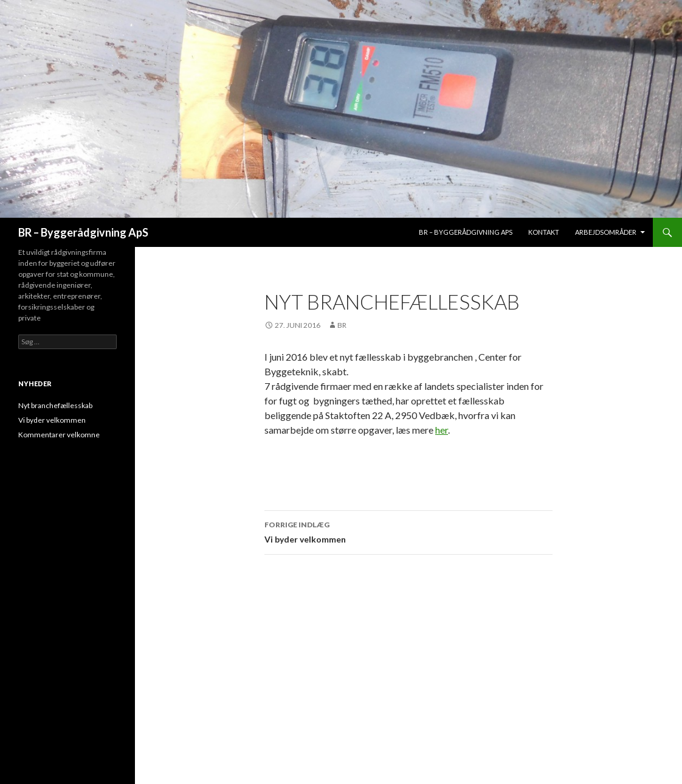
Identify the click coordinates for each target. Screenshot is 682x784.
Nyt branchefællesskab (55, 405)
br (342, 325)
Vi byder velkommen (408, 531)
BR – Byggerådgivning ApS (83, 232)
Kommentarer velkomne (59, 435)
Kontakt (544, 232)
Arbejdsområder (606, 232)
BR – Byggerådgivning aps (466, 232)
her (442, 430)
